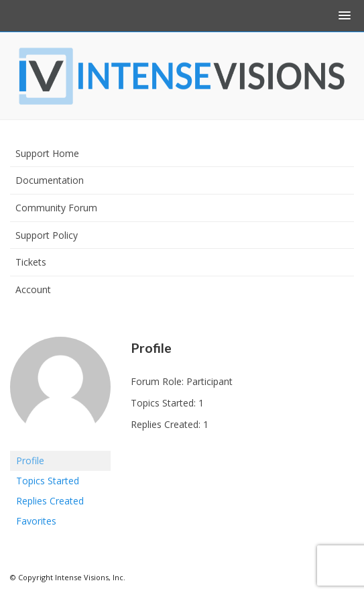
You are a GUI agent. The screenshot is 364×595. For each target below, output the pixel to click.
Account (33, 289)
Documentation (50, 180)
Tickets (31, 262)
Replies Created (50, 501)
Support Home (47, 153)
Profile (30, 461)
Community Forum (56, 208)
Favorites (36, 521)
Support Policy (47, 235)
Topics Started (48, 481)
